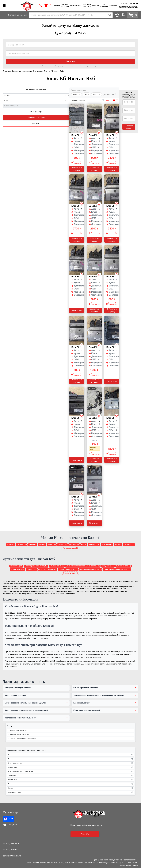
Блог (80, 5)
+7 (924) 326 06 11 (11, 850)
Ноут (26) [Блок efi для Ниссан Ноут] (11, 545)
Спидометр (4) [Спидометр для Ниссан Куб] (108, 566)
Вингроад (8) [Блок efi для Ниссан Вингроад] (94, 545)
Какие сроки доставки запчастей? (87, 710)
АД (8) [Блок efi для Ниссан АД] (84, 545)
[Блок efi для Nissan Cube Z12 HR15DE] (112, 118)
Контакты (113, 5)
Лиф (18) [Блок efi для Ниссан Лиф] (33, 545)
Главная (56, 5)
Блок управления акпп (70, 763)
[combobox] (71, 15)
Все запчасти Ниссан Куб (19, 730)
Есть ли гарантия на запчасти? (86, 688)
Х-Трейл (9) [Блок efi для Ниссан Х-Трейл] (74, 545)
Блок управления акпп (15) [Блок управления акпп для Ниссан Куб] (36, 566)
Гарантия (95, 5)
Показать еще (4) (70, 573)
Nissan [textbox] (35, 101)
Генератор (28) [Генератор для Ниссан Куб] (16, 566)
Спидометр (70, 776)
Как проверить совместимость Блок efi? (21, 718)
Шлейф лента (70, 780)
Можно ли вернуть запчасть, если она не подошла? (25, 703)
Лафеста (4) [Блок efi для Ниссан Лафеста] (129, 545)
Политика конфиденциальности (86, 825)
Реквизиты (85, 834)
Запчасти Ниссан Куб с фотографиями (23, 739)
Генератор (70, 755)
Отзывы (73, 5)
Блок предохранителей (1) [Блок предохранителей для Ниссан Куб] (91, 569)
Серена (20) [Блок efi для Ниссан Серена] (22, 545)
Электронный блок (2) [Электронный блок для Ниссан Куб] (68, 569)
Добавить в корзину (77, 169)
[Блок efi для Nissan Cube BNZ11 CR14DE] (112, 331)
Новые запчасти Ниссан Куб (20, 734)
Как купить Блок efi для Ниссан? (18, 688)
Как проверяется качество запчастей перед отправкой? (27, 710)
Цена (107, 101)
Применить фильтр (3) (36, 117)
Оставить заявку (129, 127)
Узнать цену (71, 61)
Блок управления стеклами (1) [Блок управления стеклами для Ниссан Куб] (117, 569)
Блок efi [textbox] (35, 95)
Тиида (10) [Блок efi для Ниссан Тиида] (63, 545)
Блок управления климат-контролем (70, 772)
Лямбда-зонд (70, 767)
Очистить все (109, 94)
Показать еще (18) (71, 548)
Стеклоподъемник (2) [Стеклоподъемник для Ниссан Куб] (47, 569)
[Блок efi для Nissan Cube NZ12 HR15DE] (94, 260)
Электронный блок (70, 792)
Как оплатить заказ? (81, 703)
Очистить (36, 124)
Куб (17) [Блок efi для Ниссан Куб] (42, 545)
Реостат (70, 788)
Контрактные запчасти (18, 15)
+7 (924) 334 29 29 (129, 4)
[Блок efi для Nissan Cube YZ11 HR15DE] (112, 260)
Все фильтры (36, 112)
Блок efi (70, 759)
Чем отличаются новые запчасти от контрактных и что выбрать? (99, 695)
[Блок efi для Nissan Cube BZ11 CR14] (77, 480)
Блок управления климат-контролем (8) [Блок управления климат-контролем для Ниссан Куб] (83, 566)
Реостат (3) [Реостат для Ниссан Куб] (31, 569)
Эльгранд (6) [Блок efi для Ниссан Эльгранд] (107, 545)
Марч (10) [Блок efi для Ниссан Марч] (52, 545)
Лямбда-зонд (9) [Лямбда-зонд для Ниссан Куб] (57, 566)
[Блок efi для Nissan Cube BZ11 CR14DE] (77, 118)
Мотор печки (70, 784)
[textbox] (35, 106)
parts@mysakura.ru (129, 7)
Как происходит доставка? (15, 695)
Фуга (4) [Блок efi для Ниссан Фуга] (118, 545)
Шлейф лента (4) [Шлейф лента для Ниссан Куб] (124, 566)
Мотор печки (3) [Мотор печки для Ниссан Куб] (18, 569)
